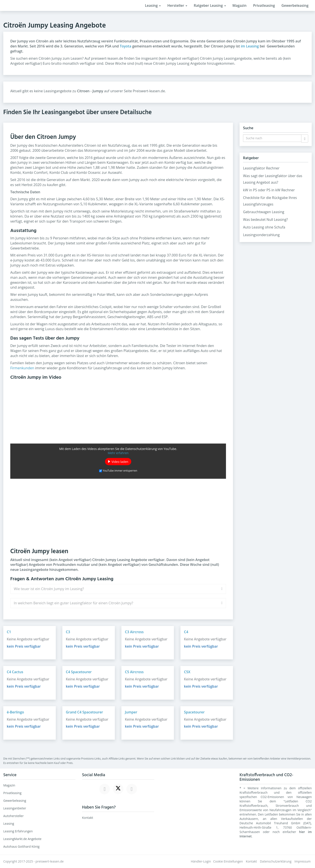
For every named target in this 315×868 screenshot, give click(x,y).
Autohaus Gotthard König (21, 846)
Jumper (131, 712)
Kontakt (88, 818)
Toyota (125, 46)
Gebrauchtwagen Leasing (264, 212)
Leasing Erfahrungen (18, 831)
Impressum (303, 861)
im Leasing (250, 46)
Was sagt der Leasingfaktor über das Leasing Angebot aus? (273, 179)
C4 (186, 632)
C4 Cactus (15, 672)
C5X (187, 672)
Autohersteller (13, 816)
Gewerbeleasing (295, 5)
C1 (9, 632)
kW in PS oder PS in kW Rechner (269, 190)
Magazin (240, 5)
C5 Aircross (134, 672)
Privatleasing (264, 5)
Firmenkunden (22, 368)
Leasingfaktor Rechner (261, 168)
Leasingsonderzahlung (261, 235)
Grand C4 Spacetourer (84, 712)
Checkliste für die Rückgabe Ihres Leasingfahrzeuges (270, 201)
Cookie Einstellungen (228, 861)
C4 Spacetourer (79, 672)
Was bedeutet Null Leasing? (265, 220)
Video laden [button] (120, 461)
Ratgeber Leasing (210, 5)
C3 (68, 632)
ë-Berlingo (15, 712)
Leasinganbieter (15, 808)
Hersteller (177, 5)
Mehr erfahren (118, 453)
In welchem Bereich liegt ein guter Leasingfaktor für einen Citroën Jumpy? (73, 603)
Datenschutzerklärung (276, 861)
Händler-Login (201, 861)
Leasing (153, 5)
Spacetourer (194, 712)
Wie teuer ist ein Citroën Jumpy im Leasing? (49, 589)
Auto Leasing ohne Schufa (264, 227)
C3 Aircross (134, 632)
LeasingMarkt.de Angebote (22, 839)
